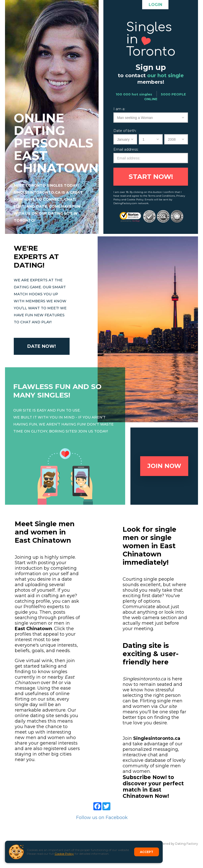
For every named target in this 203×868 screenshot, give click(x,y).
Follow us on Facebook (102, 818)
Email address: (126, 149)
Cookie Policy (64, 854)
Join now (164, 466)
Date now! (42, 346)
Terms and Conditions (162, 196)
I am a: (119, 109)
